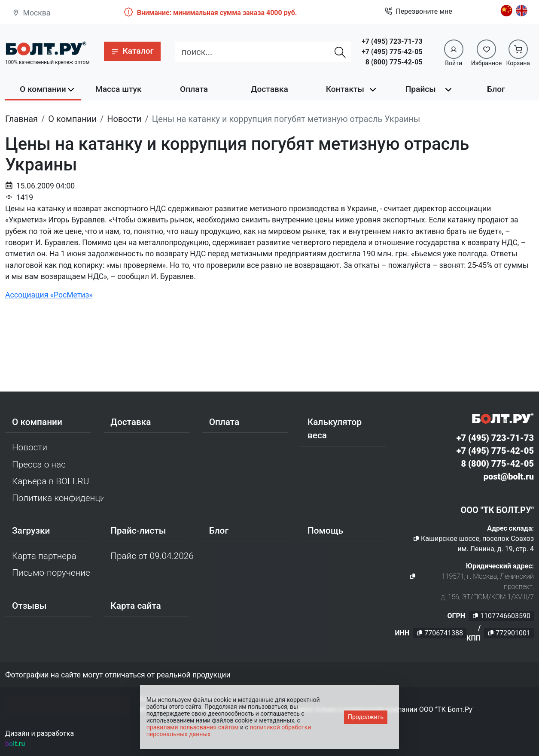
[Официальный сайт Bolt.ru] (46, 48)
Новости (30, 447)
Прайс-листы (138, 531)
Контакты (345, 89)
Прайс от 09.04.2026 (152, 556)
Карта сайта (136, 606)
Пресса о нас (39, 465)
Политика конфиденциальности (58, 498)
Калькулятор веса (335, 429)
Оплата (194, 89)
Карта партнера (44, 556)
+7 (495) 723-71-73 (392, 41)
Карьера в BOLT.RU (50, 481)
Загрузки (31, 531)
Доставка (269, 89)
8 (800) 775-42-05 (394, 62)
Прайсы (421, 89)
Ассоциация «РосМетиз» (49, 295)
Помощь (325, 531)
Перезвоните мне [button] (418, 12)
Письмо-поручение (51, 573)
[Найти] (340, 52)
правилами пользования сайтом (193, 727)
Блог (496, 89)
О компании (43, 89)
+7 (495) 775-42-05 (392, 52)
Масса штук (119, 89)
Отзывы (29, 606)
